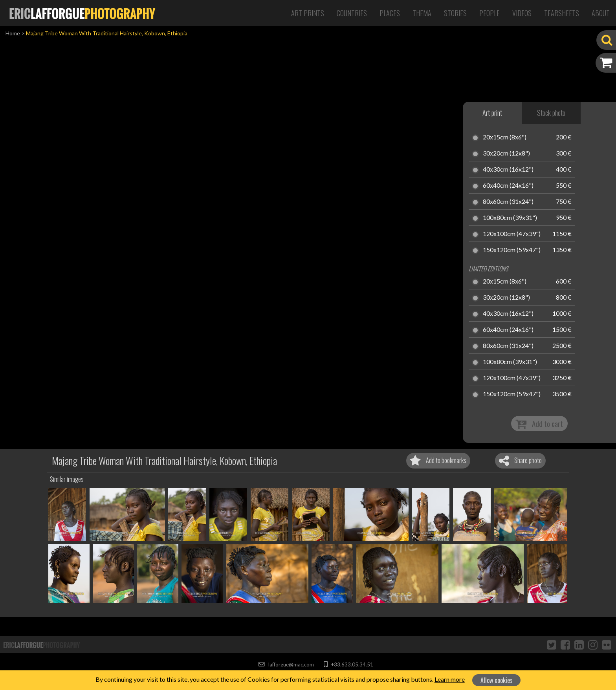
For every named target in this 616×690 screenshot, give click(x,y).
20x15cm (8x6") (505, 137)
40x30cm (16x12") (508, 170)
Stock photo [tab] (551, 113)
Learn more (450, 679)
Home (13, 33)
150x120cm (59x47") (512, 250)
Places (390, 13)
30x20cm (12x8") (506, 154)
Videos (522, 13)
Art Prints (308, 13)
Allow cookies (497, 680)
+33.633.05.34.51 (348, 664)
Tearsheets (562, 13)
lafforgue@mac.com (286, 664)
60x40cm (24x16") (508, 186)
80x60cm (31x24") (508, 202)
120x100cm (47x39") (512, 234)
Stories (455, 13)
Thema (422, 13)
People (489, 13)
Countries (352, 13)
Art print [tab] (492, 113)
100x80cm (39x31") (510, 218)
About (601, 13)
